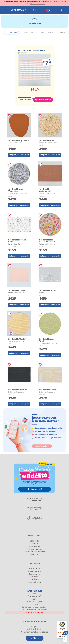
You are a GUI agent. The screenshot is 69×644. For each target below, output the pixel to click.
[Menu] (66, 622)
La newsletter (35, 544)
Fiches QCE (35, 554)
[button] (66, 633)
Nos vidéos (35, 577)
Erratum (35, 604)
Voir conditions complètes (38, 4)
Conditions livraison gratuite (34, 607)
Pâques (35, 627)
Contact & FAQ (35, 596)
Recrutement (34, 574)
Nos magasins (34, 571)
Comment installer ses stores (35, 632)
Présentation (35, 568)
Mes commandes (34, 549)
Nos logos (35, 579)
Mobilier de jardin (34, 629)
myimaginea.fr (35, 582)
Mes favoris (34, 546)
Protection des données (34, 552)
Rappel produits (34, 612)
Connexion (35, 541)
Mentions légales (35, 601)
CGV (34, 599)
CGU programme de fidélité (35, 610)
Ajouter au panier (43, 100)
